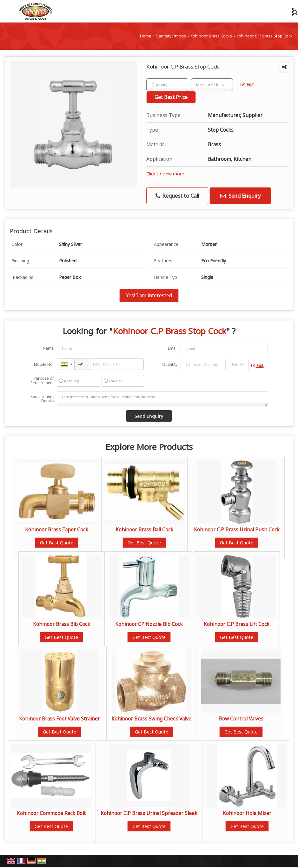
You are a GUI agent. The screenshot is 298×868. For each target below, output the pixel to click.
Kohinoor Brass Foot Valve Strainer (60, 719)
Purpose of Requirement (42, 381)
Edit (247, 85)
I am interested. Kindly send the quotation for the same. (162, 399)
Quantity (170, 364)
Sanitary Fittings (171, 36)
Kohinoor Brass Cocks (211, 36)
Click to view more (165, 174)
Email (173, 348)
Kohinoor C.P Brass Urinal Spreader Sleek (149, 813)
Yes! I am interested (149, 296)
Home (146, 36)
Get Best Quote (57, 543)
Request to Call (177, 196)
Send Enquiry (241, 196)
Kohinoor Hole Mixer (247, 813)
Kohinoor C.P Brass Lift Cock (237, 624)
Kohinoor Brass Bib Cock (62, 624)
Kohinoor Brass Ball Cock (144, 530)
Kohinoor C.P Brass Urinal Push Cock (237, 530)
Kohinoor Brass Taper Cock (57, 530)
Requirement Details (42, 399)
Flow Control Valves (241, 719)
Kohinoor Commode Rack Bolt (51, 813)
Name (48, 348)
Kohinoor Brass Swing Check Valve (151, 719)
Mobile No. (44, 364)
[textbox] (212, 85)
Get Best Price (171, 97)
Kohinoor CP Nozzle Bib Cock (149, 624)
